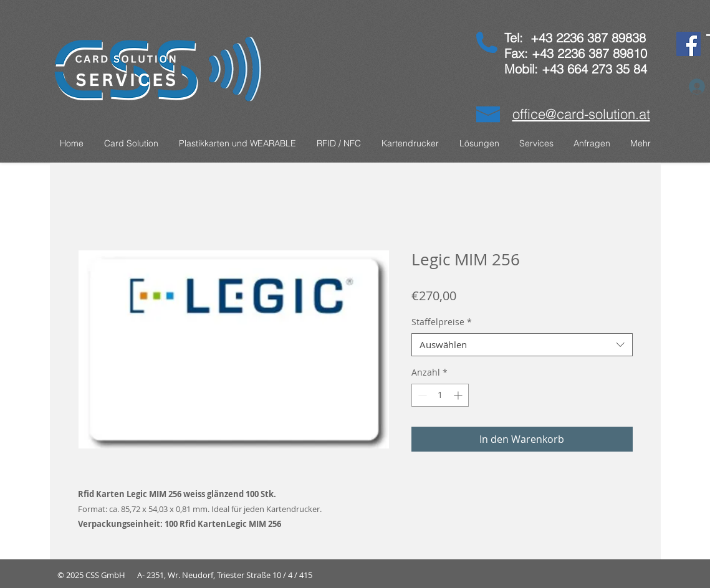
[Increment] (459, 395)
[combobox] (522, 345)
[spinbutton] (440, 395)
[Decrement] (421, 395)
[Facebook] (688, 44)
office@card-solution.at (581, 114)
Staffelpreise (442, 322)
